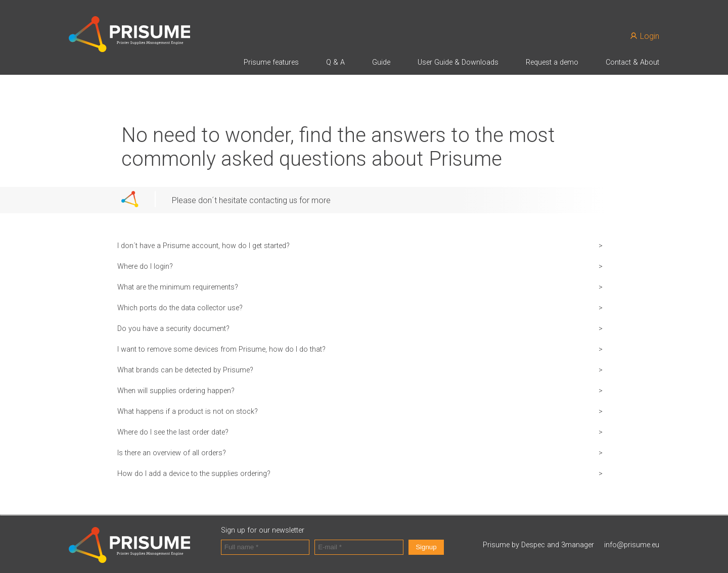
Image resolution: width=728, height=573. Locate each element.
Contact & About (632, 62)
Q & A (335, 62)
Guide (381, 62)
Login (645, 36)
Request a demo (552, 62)
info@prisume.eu (632, 545)
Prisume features (271, 62)
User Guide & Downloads (458, 62)
